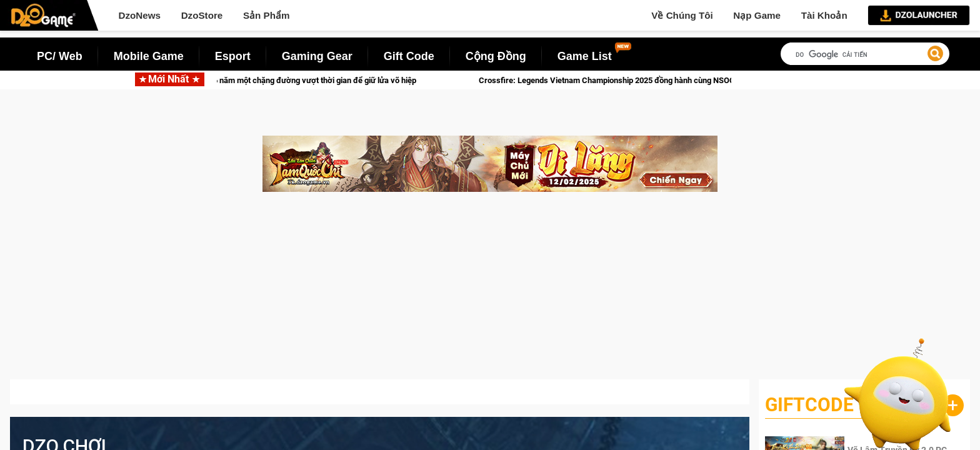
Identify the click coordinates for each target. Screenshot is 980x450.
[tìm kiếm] (865, 55)
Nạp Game (757, 15)
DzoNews (139, 15)
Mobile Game (149, 56)
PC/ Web (60, 56)
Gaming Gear (317, 56)
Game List (585, 56)
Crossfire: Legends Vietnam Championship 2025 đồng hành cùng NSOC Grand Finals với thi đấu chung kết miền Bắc (698, 80)
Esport (233, 56)
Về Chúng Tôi (682, 15)
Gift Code (409, 56)
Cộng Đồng (496, 56)
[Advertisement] (490, 292)
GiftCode (809, 405)
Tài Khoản (824, 15)
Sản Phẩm (267, 15)
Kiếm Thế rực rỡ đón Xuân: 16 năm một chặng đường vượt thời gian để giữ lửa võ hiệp (275, 80)
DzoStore (202, 15)
